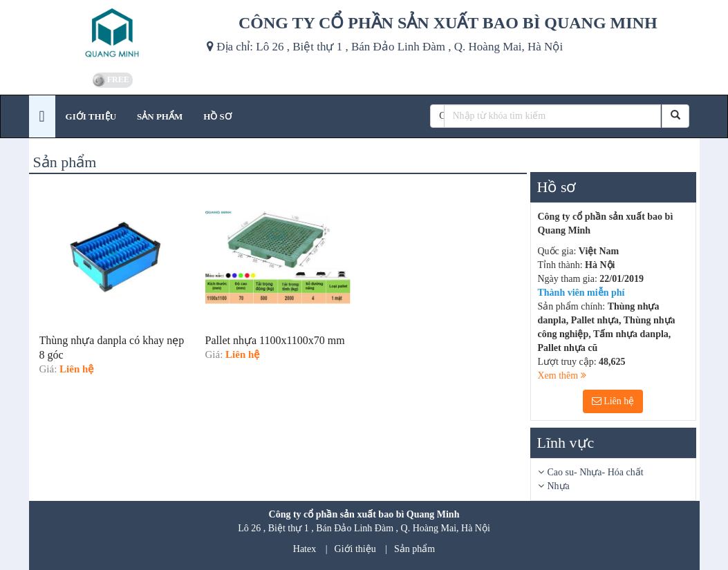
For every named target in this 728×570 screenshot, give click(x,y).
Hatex (305, 549)
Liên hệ (613, 401)
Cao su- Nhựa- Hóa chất (596, 472)
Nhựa (559, 486)
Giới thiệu (355, 549)
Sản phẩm (414, 549)
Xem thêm (562, 376)
